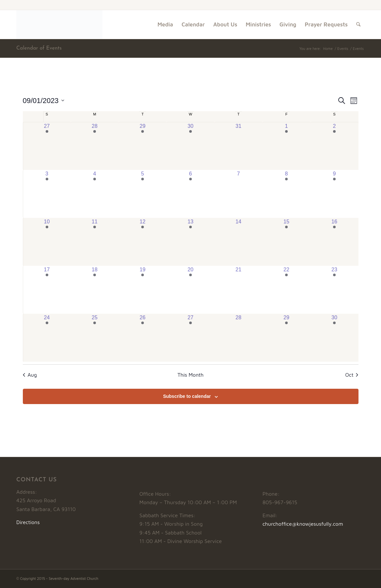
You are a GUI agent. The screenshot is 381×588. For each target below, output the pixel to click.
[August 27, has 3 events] (47, 146)
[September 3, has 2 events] (47, 194)
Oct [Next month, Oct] (352, 375)
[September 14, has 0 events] (239, 242)
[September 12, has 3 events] (143, 242)
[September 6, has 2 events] (191, 194)
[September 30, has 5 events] (335, 338)
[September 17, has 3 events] (47, 290)
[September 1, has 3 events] (287, 146)
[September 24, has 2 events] (47, 338)
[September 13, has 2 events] (191, 242)
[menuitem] (165, 24)
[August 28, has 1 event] (95, 146)
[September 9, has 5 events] (335, 194)
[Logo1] (59, 24)
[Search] (358, 24)
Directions (28, 522)
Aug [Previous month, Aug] (30, 375)
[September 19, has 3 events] (143, 290)
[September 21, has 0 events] (239, 290)
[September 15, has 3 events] (287, 242)
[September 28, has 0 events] (239, 338)
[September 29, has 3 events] (287, 338)
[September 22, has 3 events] (287, 290)
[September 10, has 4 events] (47, 242)
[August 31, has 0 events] (239, 146)
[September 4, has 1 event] (95, 194)
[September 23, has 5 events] (335, 290)
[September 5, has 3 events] (143, 194)
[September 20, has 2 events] (191, 290)
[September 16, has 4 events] (335, 242)
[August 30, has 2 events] (191, 146)
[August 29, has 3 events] (143, 146)
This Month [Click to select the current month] (190, 375)
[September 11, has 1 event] (95, 242)
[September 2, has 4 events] (335, 146)
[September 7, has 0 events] (239, 194)
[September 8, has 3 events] (287, 194)
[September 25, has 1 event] (95, 338)
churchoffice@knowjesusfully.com (303, 524)
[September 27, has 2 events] (191, 338)
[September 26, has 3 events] (143, 338)
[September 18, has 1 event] (95, 290)
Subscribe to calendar (187, 396)
